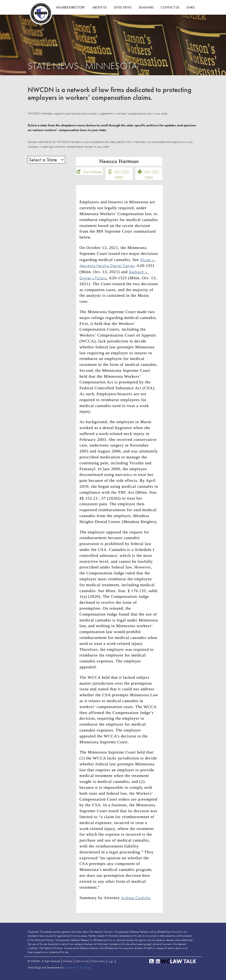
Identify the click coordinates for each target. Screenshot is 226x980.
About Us (99, 7)
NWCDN (41, 13)
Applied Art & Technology (78, 971)
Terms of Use (82, 964)
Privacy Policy (98, 964)
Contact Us (170, 7)
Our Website (93, 175)
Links (191, 7)
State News (123, 7)
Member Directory (70, 7)
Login (111, 965)
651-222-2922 (122, 178)
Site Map (68, 964)
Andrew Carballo (136, 901)
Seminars (146, 7)
